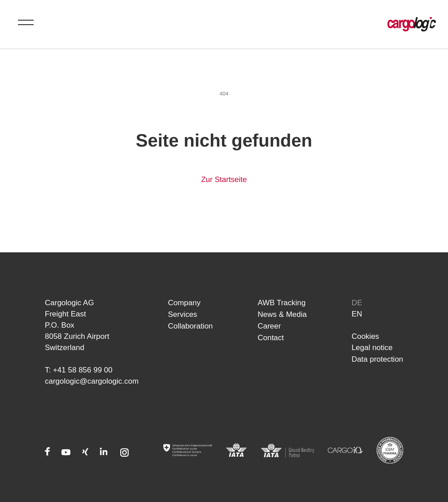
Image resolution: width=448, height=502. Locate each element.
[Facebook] (48, 453)
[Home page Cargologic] (412, 24)
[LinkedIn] (104, 453)
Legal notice (372, 348)
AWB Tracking (281, 303)
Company (184, 303)
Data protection (377, 359)
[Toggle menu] (26, 22)
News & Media (282, 314)
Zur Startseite (224, 180)
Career (269, 325)
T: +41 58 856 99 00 (79, 370)
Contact (271, 336)
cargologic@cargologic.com (92, 381)
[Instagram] (124, 453)
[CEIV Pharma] (390, 450)
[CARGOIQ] (345, 450)
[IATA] (236, 450)
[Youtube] (66, 453)
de (357, 303)
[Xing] (85, 453)
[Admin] (188, 450)
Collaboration (190, 325)
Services (182, 314)
